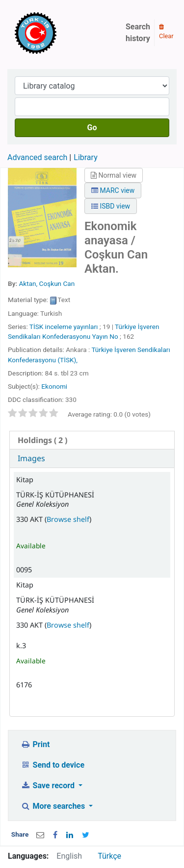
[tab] (92, 440)
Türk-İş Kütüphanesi (64, 33)
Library (85, 157)
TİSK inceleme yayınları (64, 327)
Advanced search (37, 157)
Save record (49, 786)
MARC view (113, 190)
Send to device (53, 765)
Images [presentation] (31, 458)
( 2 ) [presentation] (42, 440)
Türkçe (109, 856)
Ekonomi (54, 386)
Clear (166, 32)
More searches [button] (54, 806)
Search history (138, 33)
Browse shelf (68, 519)
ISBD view (111, 206)
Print (35, 744)
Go (92, 128)
